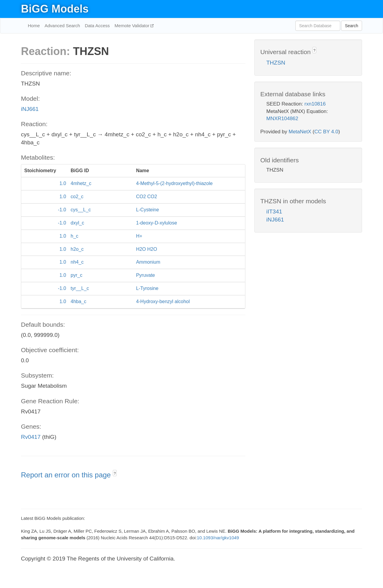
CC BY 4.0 (326, 132)
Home (34, 26)
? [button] (115, 474)
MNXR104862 (282, 119)
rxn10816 (315, 104)
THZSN (276, 63)
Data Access (97, 26)
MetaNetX (300, 132)
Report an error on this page (67, 475)
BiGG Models (55, 9)
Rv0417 (31, 437)
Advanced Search (62, 26)
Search (352, 26)
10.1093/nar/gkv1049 (218, 538)
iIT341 (274, 211)
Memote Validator (133, 26)
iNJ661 (30, 109)
